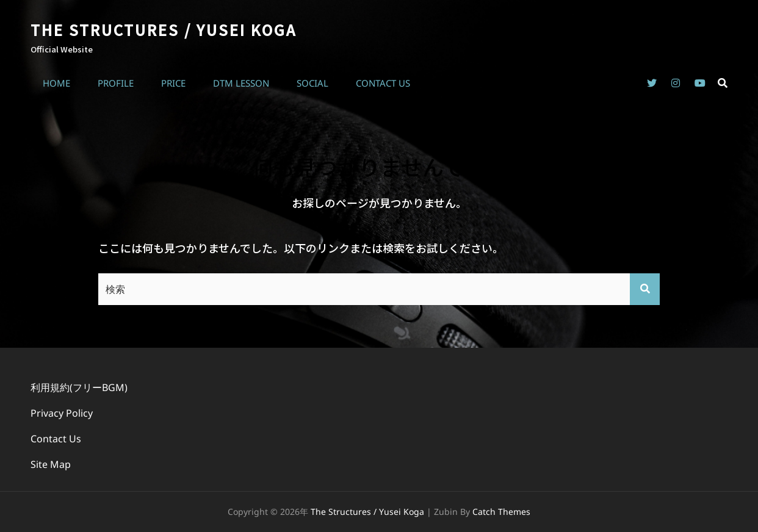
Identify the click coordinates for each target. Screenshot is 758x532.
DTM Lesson (241, 83)
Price (173, 83)
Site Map (51, 464)
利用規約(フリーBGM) (79, 387)
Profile (116, 83)
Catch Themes (501, 512)
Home (56, 83)
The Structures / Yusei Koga (164, 30)
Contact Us (383, 83)
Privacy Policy (62, 413)
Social (312, 83)
